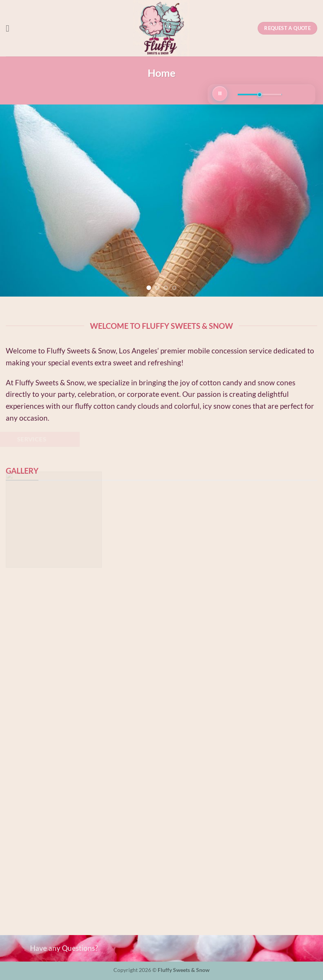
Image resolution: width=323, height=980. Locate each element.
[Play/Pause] (220, 94)
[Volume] (260, 95)
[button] (10, 28)
